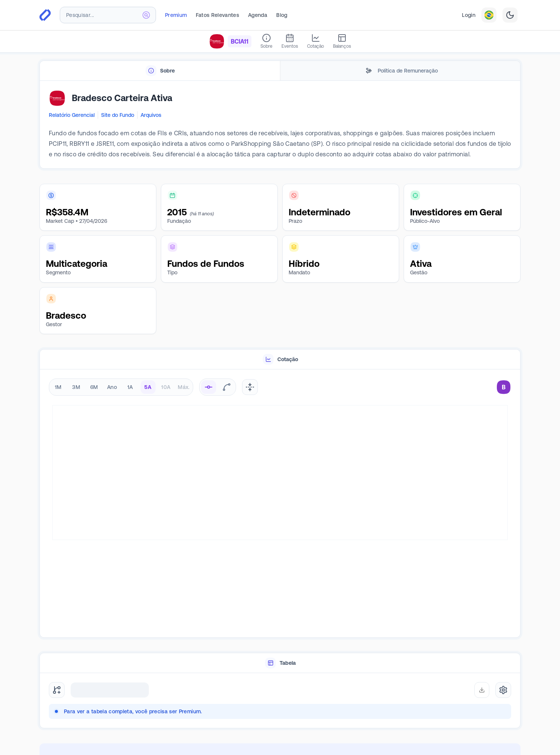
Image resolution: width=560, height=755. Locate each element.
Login (469, 15)
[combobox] (108, 15)
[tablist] (280, 71)
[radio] (209, 387)
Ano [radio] (112, 387)
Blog (282, 15)
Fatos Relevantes (217, 15)
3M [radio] (76, 387)
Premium (176, 15)
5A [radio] (148, 387)
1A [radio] (130, 387)
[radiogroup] (121, 387)
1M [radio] (58, 387)
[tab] (160, 71)
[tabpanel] (280, 125)
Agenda (258, 15)
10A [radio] (166, 387)
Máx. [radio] (184, 387)
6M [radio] (94, 387)
